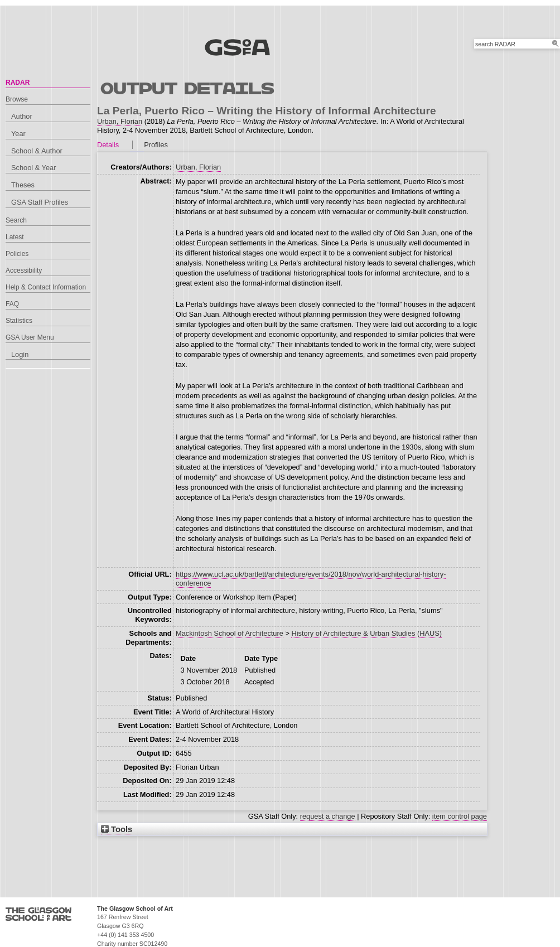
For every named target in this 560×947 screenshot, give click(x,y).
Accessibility (24, 270)
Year (18, 134)
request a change (328, 816)
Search (16, 220)
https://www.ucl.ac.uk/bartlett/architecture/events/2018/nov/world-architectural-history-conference (311, 579)
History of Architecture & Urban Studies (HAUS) (366, 633)
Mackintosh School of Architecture (230, 633)
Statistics (19, 321)
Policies (17, 254)
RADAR (18, 83)
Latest (15, 237)
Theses (23, 185)
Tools (117, 829)
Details (108, 145)
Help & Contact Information (46, 287)
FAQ (12, 304)
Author (22, 116)
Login (20, 354)
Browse (17, 99)
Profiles (156, 145)
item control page (460, 816)
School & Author (37, 151)
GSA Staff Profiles (40, 202)
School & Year (33, 168)
